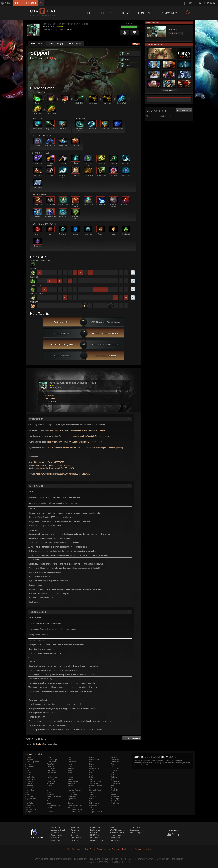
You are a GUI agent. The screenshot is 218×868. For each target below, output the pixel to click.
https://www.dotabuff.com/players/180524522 (54, 465)
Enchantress (51, 773)
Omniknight (72, 801)
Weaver (113, 794)
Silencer (92, 788)
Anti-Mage (29, 764)
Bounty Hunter (31, 779)
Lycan (70, 766)
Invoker (50, 788)
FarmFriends (76, 838)
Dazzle (28, 807)
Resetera (74, 835)
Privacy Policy (89, 849)
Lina (70, 758)
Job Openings (114, 849)
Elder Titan (51, 768)
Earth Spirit (51, 764)
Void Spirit (114, 790)
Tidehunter (114, 760)
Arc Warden (30, 766)
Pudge (92, 764)
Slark (91, 794)
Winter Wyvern (116, 799)
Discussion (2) (56, 44)
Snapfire (92, 796)
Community (169, 13)
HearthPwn (115, 840)
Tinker (113, 764)
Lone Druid (72, 762)
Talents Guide (51, 402)
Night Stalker (73, 794)
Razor (92, 771)
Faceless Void (52, 777)
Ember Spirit (51, 771)
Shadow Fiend (95, 783)
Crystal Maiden (31, 799)
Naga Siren (72, 788)
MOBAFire (55, 827)
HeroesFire (95, 827)
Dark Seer (29, 801)
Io (47, 790)
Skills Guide (50, 398)
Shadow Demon (95, 781)
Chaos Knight (30, 790)
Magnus (71, 768)
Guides (87, 13)
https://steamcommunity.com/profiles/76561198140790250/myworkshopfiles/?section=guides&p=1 (86, 448)
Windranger (115, 796)
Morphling (72, 783)
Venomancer (115, 783)
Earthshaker (51, 766)
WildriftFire (55, 838)
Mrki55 (60, 27)
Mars (70, 773)
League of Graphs (59, 830)
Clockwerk (29, 796)
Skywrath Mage (95, 790)
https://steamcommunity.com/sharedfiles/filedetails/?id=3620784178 (74, 442)
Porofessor (55, 832)
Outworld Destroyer (75, 805)
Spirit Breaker (94, 803)
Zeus (112, 805)
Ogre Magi (72, 799)
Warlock (113, 792)
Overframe (134, 830)
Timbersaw (115, 762)
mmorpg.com (116, 835)
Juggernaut (51, 794)
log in (39, 744)
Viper (112, 786)
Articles (148, 849)
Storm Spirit (94, 805)
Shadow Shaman (96, 786)
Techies (92, 810)
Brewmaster (30, 781)
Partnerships (128, 849)
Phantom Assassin (75, 810)
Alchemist (29, 760)
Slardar (92, 792)
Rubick (92, 777)
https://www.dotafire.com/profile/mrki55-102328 (55, 468)
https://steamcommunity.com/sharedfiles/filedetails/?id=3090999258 (81, 436)
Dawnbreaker (30, 805)
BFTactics (94, 832)
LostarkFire (95, 830)
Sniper (92, 799)
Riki (91, 773)
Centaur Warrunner (33, 788)
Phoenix (92, 758)
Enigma (50, 775)
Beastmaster (30, 775)
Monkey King (73, 781)
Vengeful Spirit (116, 781)
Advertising (102, 849)
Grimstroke (51, 779)
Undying (51, 58)
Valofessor (75, 832)
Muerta (71, 786)
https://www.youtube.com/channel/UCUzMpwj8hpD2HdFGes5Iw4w (63, 474)
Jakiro (49, 792)
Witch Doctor (115, 801)
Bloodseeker (30, 777)
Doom (49, 758)
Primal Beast (94, 760)
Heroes (106, 13)
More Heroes (169, 91)
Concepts (145, 13)
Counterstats (56, 835)
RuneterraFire (57, 840)
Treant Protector (116, 768)
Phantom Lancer (74, 812)
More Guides (75, 44)
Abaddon (29, 758)
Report (136, 44)
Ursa (112, 779)
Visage (113, 788)
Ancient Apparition (32, 762)
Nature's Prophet (74, 790)
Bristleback (30, 783)
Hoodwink (50, 783)
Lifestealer (51, 812)
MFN (8, 3)
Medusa (71, 775)
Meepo (71, 777)
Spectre (92, 801)
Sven (91, 807)
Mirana (71, 779)
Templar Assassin (96, 812)
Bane (27, 771)
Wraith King (115, 803)
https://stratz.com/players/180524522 (49, 462)
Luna (70, 764)
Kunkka (50, 801)
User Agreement (74, 849)
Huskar (49, 786)
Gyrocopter (51, 781)
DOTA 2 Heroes (33, 754)
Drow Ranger (52, 762)
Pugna (92, 766)
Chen (27, 792)
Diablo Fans (135, 827)
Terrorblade (115, 758)
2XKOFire (94, 835)
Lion (70, 760)
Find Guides (175, 33)
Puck (91, 762)
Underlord (114, 775)
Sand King (93, 779)
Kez (48, 799)
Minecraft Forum (97, 840)
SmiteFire (75, 827)
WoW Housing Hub (118, 830)
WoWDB (114, 827)
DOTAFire (75, 830)
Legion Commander (54, 805)
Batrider (28, 773)
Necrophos (72, 792)
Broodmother (30, 786)
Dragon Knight (52, 760)
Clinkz (28, 794)
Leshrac (50, 807)
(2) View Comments (132, 738)
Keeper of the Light (54, 796)
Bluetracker (115, 838)
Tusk (112, 773)
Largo (49, 803)
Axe (27, 768)
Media (125, 13)
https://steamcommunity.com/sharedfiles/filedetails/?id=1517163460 (78, 430)
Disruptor (29, 812)
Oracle (70, 803)
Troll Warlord (115, 771)
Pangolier (71, 807)
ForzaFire (75, 840)
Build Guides (37, 44)
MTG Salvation (97, 838)
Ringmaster (94, 775)
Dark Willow (30, 803)
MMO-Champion (117, 832)
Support (139, 849)
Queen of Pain (95, 768)
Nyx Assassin (73, 796)
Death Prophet (31, 810)
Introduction (50, 395)
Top (130, 418)
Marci (70, 771)
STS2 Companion (137, 832)
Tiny (112, 766)
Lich (48, 810)
